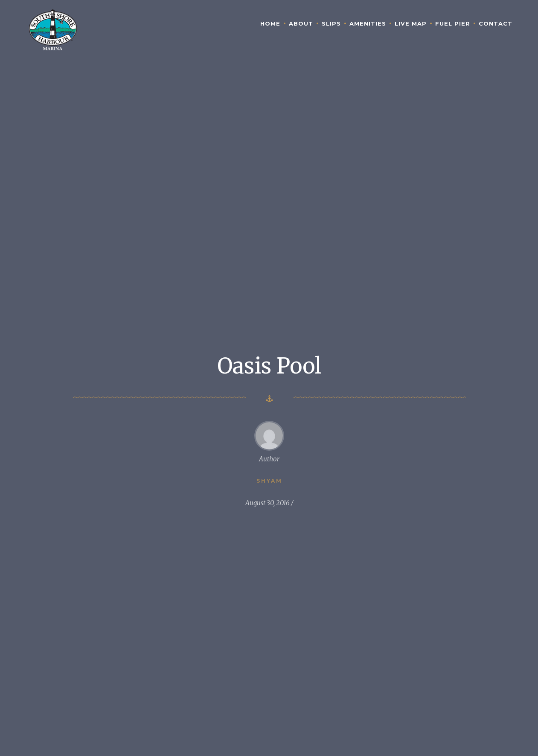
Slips (331, 23)
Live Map (411, 23)
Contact (496, 23)
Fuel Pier (453, 23)
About (301, 23)
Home (270, 23)
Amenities (368, 23)
